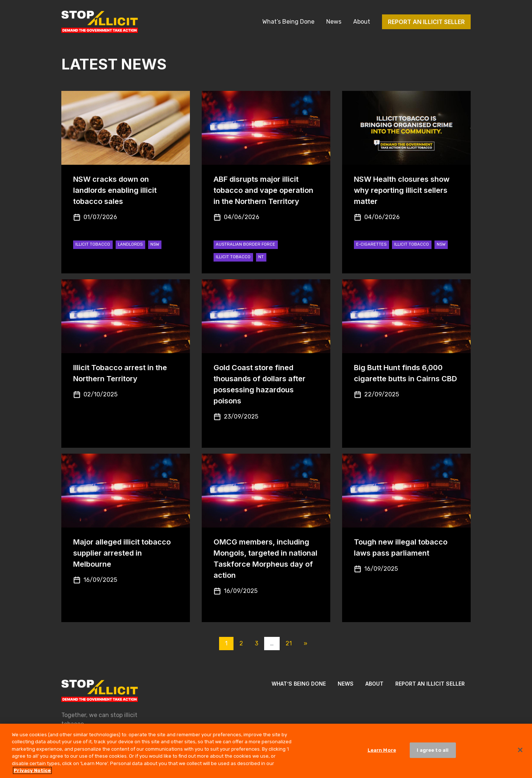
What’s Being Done (288, 22)
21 (289, 643)
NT (261, 257)
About (362, 22)
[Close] (520, 753)
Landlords (130, 244)
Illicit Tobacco (93, 244)
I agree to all (433, 752)
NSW (155, 244)
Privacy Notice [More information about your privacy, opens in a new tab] (32, 773)
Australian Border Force (245, 244)
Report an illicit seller (426, 22)
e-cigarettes (371, 244)
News (334, 22)
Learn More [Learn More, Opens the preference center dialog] (382, 752)
